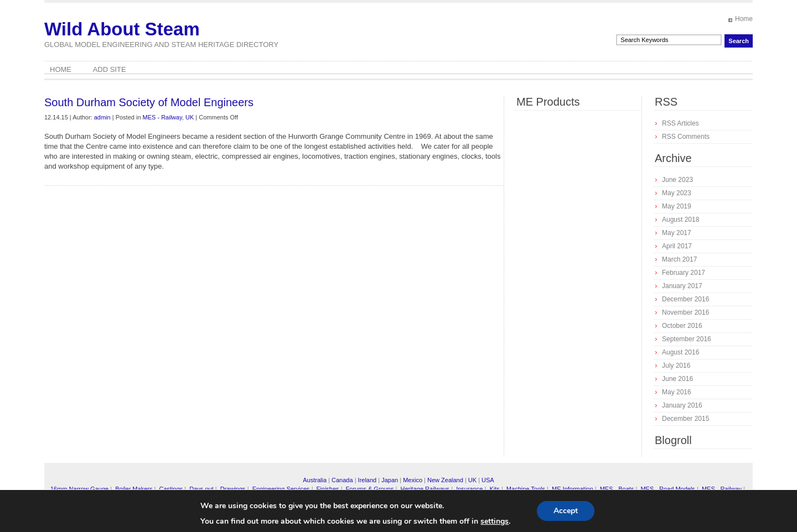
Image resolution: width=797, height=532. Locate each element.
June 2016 (677, 379)
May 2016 (677, 392)
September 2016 (687, 339)
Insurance (469, 489)
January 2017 (682, 286)
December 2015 (685, 419)
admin (102, 117)
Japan (390, 480)
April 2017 (677, 246)
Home (744, 19)
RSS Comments (686, 137)
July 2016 (676, 366)
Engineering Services (281, 489)
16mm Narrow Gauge (79, 489)
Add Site (110, 69)
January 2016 (682, 405)
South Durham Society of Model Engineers (149, 102)
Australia (315, 480)
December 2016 (685, 299)
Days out (201, 489)
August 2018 (680, 220)
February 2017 (684, 273)
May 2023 (677, 193)
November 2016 (685, 312)
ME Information (573, 489)
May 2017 (677, 233)
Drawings (233, 489)
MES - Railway (162, 117)
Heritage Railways (425, 489)
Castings (171, 489)
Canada (342, 480)
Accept (566, 511)
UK (190, 117)
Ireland (368, 480)
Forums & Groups (370, 489)
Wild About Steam (122, 29)
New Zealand (445, 480)
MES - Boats (617, 489)
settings (495, 521)
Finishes (328, 489)
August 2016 (680, 352)
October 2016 (682, 326)
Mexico (413, 480)
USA (488, 480)
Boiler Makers (134, 489)
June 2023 (677, 180)
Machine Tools (526, 489)
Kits (494, 489)
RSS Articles (680, 123)
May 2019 (677, 206)
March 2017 (679, 259)
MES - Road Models (667, 489)
